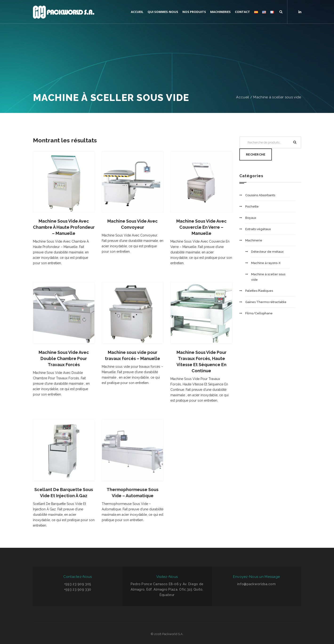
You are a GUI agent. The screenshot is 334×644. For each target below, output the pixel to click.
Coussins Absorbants (260, 195)
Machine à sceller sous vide (277, 97)
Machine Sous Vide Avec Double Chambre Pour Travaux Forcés (64, 358)
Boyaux (251, 218)
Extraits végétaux (258, 229)
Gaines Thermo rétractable (266, 302)
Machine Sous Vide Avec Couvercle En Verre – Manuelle (201, 227)
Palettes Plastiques (259, 291)
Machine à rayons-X (266, 263)
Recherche (256, 154)
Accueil (243, 97)
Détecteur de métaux (267, 252)
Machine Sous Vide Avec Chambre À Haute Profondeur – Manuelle (64, 227)
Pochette (252, 206)
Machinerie (254, 240)
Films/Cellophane (259, 313)
